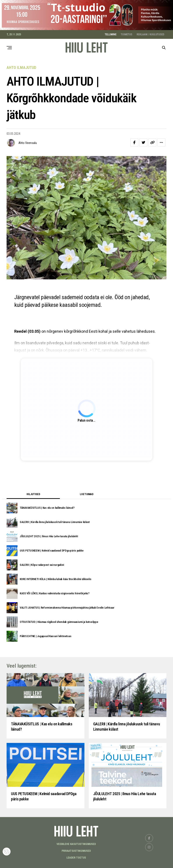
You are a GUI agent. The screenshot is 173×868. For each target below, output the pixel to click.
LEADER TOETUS (76, 858)
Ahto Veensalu (28, 143)
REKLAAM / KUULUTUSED (150, 34)
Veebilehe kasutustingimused (76, 844)
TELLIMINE (111, 34)
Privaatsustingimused (76, 851)
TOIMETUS (127, 34)
